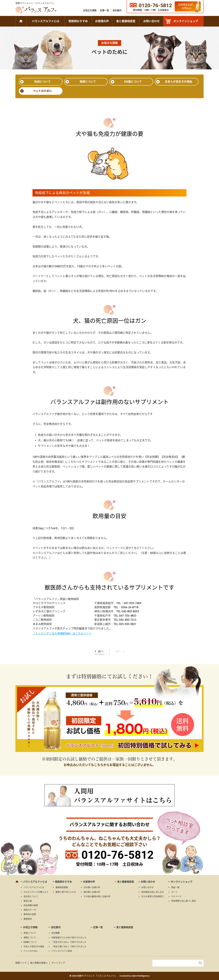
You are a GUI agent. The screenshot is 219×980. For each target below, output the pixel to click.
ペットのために (42, 91)
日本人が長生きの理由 (178, 82)
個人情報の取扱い (39, 963)
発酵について (88, 82)
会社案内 (117, 10)
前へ (101, 651)
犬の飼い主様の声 (92, 887)
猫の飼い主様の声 (92, 892)
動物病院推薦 (62, 887)
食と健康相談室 (126, 21)
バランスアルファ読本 (62, 951)
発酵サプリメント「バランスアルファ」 (35, 3)
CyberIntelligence (140, 976)
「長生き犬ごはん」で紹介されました (69, 942)
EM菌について (133, 82)
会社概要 (56, 933)
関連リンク (21, 963)
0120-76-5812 (118, 855)
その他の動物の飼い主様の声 (97, 897)
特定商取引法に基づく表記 (184, 901)
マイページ (176, 897)
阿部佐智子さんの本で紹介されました (69, 938)
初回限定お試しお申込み (186, 6)
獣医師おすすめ (78, 21)
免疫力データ (30, 910)
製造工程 (28, 901)
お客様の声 (102, 21)
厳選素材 (28, 919)
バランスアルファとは (46, 21)
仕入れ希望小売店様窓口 (153, 897)
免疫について (42, 82)
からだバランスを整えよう (36, 892)
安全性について (31, 897)
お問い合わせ (151, 21)
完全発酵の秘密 (31, 905)
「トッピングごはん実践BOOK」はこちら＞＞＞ (62, 633)
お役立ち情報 (90, 10)
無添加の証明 (30, 914)
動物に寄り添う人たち (66, 892)
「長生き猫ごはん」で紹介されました (69, 947)
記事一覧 (105, 10)
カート (174, 892)
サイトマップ (58, 963)
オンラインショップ (186, 21)
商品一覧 (175, 887)
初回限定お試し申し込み (153, 892)
